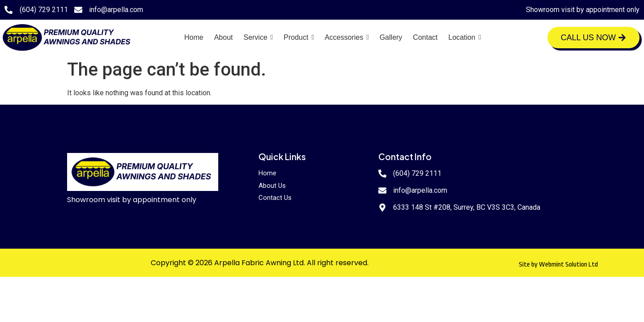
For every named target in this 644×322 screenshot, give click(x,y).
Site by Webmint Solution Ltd (558, 265)
